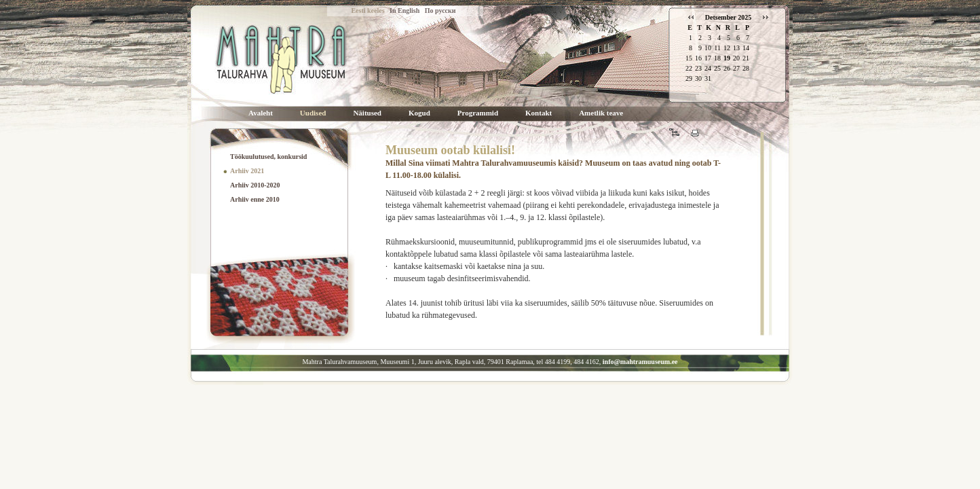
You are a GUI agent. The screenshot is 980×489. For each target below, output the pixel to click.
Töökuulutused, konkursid (268, 157)
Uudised (313, 113)
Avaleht (261, 113)
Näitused (367, 113)
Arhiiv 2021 (247, 171)
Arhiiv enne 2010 (255, 199)
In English (404, 11)
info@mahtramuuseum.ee (640, 362)
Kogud (419, 113)
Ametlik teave (601, 113)
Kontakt (539, 113)
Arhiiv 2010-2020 (255, 185)
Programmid (478, 113)
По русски (440, 11)
